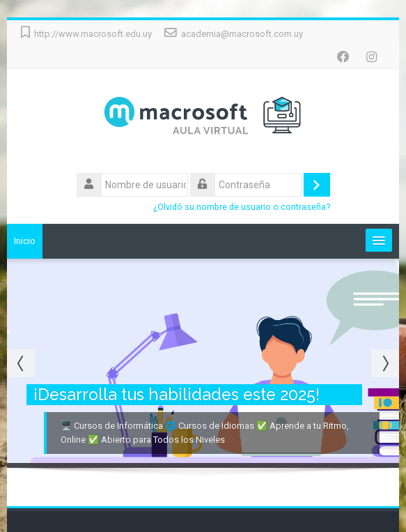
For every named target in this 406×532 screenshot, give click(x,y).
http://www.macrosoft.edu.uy (93, 34)
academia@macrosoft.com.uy (242, 34)
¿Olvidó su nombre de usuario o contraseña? (242, 207)
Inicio (25, 241)
